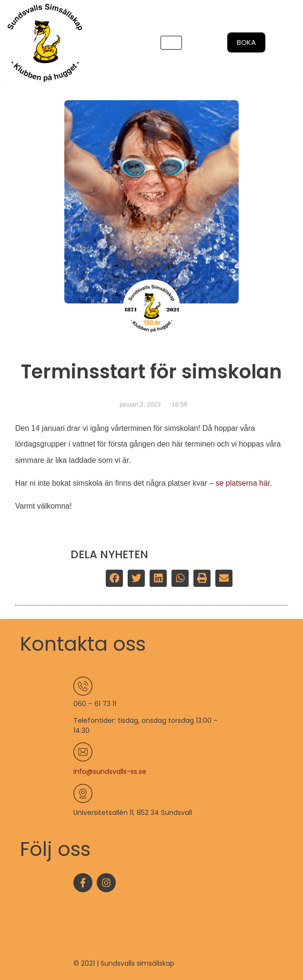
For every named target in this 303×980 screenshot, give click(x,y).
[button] (114, 578)
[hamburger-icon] (171, 43)
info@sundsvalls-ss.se (110, 771)
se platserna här (242, 483)
